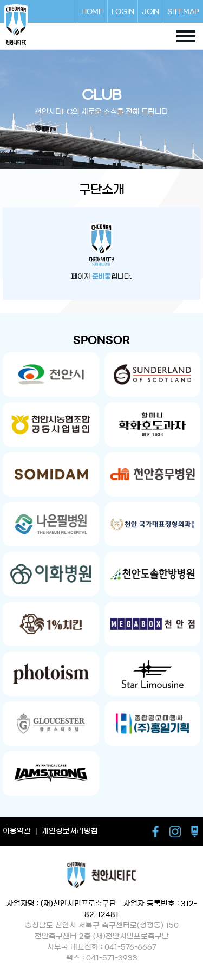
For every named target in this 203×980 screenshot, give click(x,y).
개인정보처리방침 (70, 831)
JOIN (150, 11)
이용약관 (17, 831)
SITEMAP (183, 11)
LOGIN (123, 11)
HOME (92, 11)
